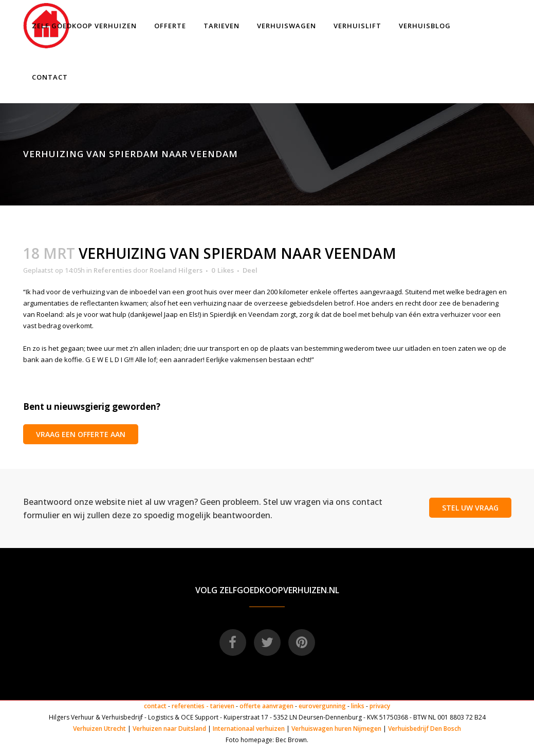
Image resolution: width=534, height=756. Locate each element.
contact (155, 706)
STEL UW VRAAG (470, 508)
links (358, 706)
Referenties (113, 270)
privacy (380, 706)
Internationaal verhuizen (250, 729)
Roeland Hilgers (176, 270)
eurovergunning (322, 706)
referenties (188, 706)
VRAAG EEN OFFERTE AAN (81, 434)
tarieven (222, 706)
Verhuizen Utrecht (99, 729)
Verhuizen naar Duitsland (169, 729)
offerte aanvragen (266, 706)
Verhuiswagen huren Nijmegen (336, 729)
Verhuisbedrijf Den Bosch (425, 729)
